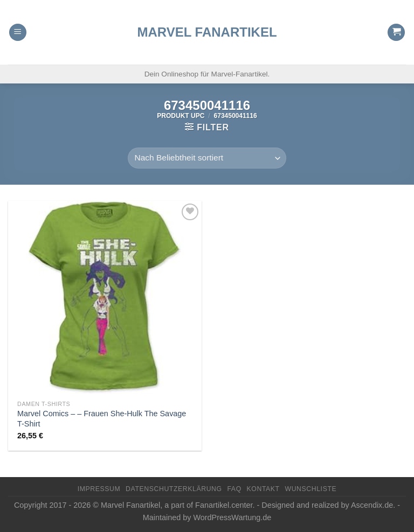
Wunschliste (310, 489)
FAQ (234, 489)
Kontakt (263, 489)
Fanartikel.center (224, 505)
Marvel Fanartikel (207, 32)
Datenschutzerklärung (174, 489)
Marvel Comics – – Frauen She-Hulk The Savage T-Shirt (102, 419)
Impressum (99, 489)
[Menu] (18, 33)
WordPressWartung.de (232, 517)
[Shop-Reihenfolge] (207, 158)
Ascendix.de (372, 505)
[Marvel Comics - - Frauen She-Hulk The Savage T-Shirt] (105, 297)
